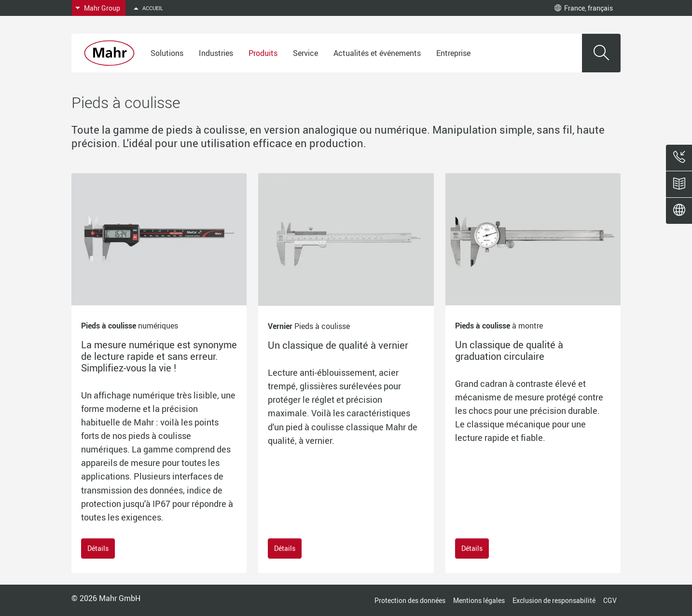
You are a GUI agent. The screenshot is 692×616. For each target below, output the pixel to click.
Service (305, 53)
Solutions (167, 53)
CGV (610, 600)
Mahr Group (102, 8)
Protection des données (410, 600)
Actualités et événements (377, 53)
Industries (216, 53)
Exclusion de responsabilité (554, 600)
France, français (584, 8)
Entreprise (453, 53)
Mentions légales (479, 600)
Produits (263, 53)
